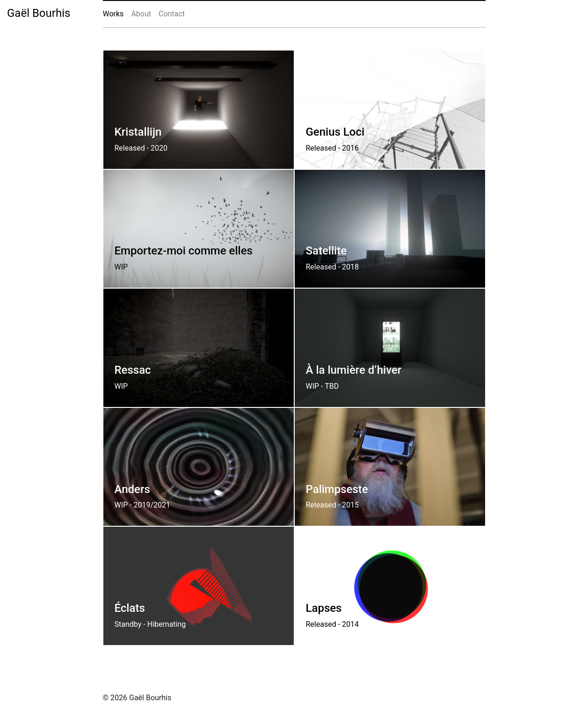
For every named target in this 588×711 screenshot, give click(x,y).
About (141, 14)
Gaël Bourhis (39, 13)
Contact (172, 14)
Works (113, 14)
